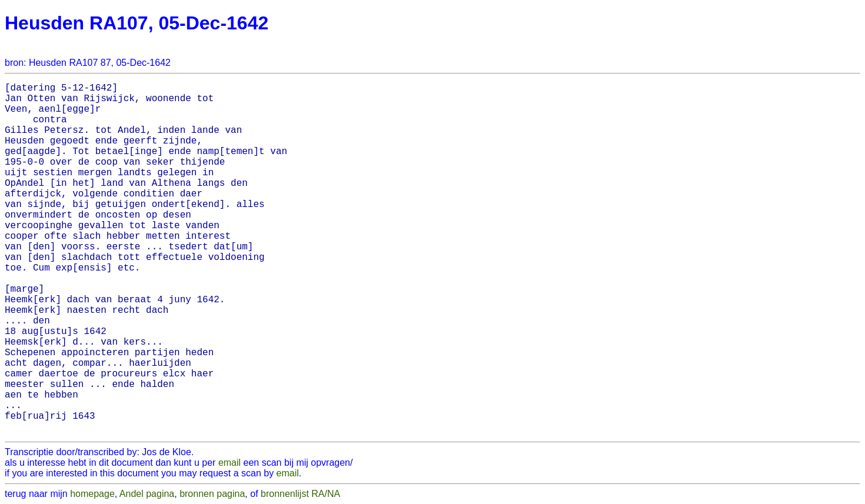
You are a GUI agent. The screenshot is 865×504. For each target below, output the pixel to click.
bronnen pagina (212, 494)
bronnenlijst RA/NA (300, 494)
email (229, 463)
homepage (92, 494)
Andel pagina (147, 494)
